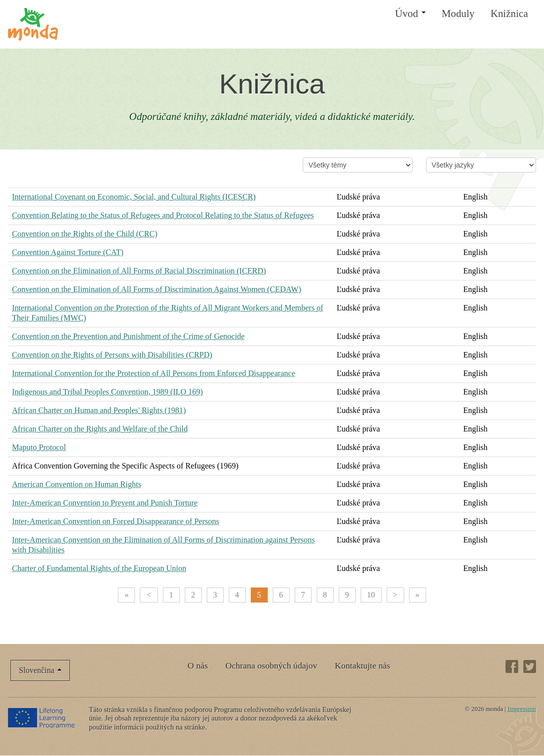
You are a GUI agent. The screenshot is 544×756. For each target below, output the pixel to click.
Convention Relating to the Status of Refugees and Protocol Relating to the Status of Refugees (163, 215)
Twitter (530, 666)
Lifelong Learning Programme (42, 717)
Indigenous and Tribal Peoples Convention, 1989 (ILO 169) (107, 392)
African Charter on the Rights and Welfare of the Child (100, 429)
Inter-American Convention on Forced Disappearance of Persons (116, 521)
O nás (198, 665)
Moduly (458, 13)
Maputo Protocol (39, 447)
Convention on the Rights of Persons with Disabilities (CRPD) (112, 355)
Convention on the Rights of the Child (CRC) (85, 234)
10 (371, 595)
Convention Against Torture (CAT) (68, 252)
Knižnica (509, 13)
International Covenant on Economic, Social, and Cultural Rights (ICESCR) (134, 197)
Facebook (512, 666)
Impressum (522, 709)
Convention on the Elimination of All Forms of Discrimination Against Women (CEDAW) (157, 289)
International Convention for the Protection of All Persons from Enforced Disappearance (154, 373)
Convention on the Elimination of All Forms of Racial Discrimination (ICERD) (139, 271)
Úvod (410, 13)
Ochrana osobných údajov (271, 665)
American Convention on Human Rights (77, 484)
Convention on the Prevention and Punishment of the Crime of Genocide (128, 336)
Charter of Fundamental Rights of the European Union (99, 568)
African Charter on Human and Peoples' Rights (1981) (99, 410)
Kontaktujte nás (362, 665)
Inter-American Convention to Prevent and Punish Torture (105, 503)
